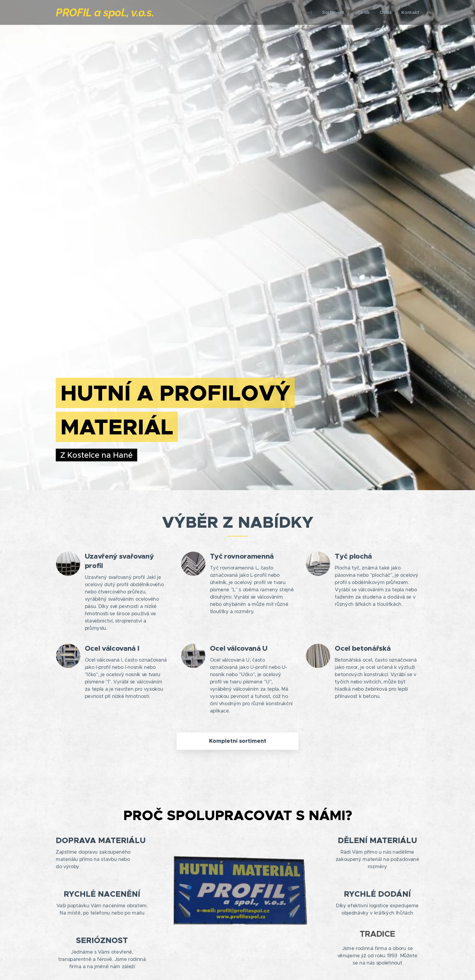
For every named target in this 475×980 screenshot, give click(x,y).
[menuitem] (306, 12)
